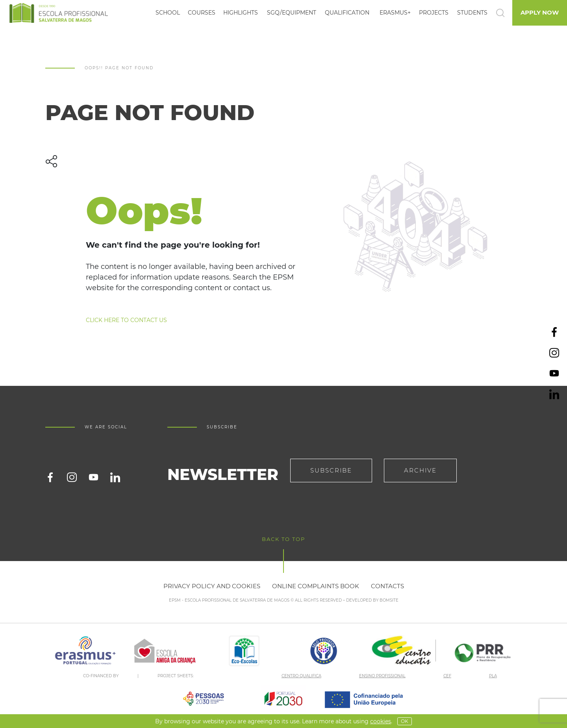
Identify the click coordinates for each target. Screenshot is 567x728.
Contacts (387, 586)
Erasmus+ (395, 13)
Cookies (381, 721)
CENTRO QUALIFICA (301, 676)
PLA (493, 676)
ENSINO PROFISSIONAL (382, 676)
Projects (434, 13)
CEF (447, 676)
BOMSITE (389, 600)
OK (405, 721)
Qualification (347, 13)
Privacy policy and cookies (212, 586)
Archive (420, 470)
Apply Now (540, 12)
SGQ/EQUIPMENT (292, 13)
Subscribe (331, 470)
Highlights (241, 13)
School (168, 13)
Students (472, 13)
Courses (202, 13)
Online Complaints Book (316, 586)
